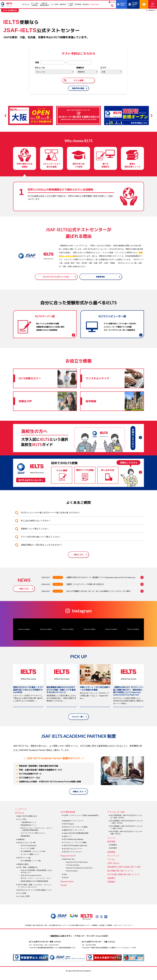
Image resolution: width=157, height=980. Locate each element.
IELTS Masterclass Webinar (73, 844)
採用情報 (111, 857)
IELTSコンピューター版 (27, 848)
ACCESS (112, 2)
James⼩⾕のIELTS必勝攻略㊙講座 (76, 838)
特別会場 (86, 4)
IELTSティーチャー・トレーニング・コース (36, 883)
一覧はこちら (78, 560)
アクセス (111, 864)
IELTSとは (26, 4)
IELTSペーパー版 (24, 863)
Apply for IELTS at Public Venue (77, 867)
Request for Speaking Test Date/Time (79, 873)
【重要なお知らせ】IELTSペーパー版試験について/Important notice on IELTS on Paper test (105, 582)
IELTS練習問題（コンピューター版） (34, 856)
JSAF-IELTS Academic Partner (31, 880)
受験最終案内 (25, 841)
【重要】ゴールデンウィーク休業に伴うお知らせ (105, 589)
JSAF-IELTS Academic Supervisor (75, 851)
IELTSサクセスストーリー (73, 854)
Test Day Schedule (73, 870)
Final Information (72, 876)
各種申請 (63, 4)
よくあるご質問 (70, 4)
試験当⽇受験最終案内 (44, 4)
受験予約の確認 (78, 88)
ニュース (58, 582)
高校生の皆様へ (24, 869)
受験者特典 (100, 279)
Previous (6, 116)
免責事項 (111, 883)
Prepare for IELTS (68, 861)
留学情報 (78, 4)
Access (66, 882)
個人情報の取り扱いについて (120, 876)
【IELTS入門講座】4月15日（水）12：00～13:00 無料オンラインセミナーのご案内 (105, 596)
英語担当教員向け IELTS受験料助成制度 (34, 886)
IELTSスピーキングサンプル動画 (75, 832)
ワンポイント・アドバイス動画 (75, 847)
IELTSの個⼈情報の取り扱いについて (124, 879)
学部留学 (114, 850)
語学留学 (114, 853)
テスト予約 (22, 824)
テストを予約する (10, 10)
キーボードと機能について (30, 859)
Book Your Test (69, 864)
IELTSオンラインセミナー (73, 857)
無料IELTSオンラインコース (74, 835)
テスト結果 (54, 4)
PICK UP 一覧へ (78, 722)
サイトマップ (113, 861)
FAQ (65, 879)
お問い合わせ (113, 868)
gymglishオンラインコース (73, 826)
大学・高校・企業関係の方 (28, 872)
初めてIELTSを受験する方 (27, 821)
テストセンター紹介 (116, 817)
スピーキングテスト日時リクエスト (33, 838)
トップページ (21, 814)
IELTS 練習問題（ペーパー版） (31, 866)
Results (64, 890)
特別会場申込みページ (28, 830)
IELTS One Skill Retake (29, 851)
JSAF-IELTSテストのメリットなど (56, 279)
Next (151, 116)
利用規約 (111, 887)
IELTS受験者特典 (68, 817)
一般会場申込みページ (28, 827)
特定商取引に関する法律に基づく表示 (124, 872)
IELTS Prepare (69, 829)
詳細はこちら (78, 797)
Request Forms (67, 886)
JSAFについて (118, 930)
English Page (95, 4)
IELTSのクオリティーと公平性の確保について (35, 895)
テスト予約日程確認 (34, 4)
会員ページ (68, 841)
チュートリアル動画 (28, 853)
